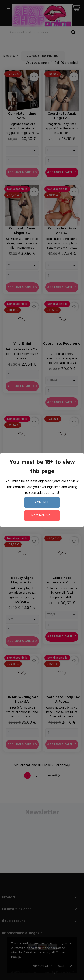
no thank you (42, 516)
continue (42, 502)
